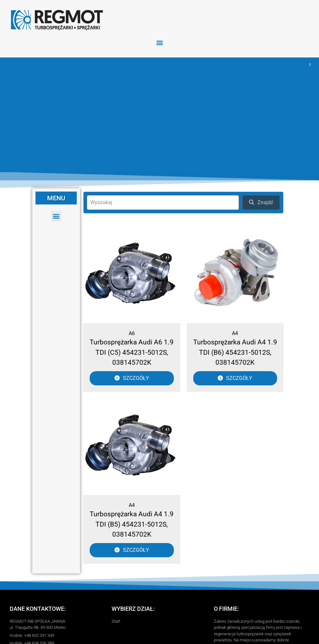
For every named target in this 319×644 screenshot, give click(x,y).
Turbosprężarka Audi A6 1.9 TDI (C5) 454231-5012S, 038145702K (132, 352)
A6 (132, 333)
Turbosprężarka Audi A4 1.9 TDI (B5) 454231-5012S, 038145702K (132, 524)
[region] (159, 115)
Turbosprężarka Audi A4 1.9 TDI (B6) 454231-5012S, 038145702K (235, 352)
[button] (159, 42)
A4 (235, 333)
